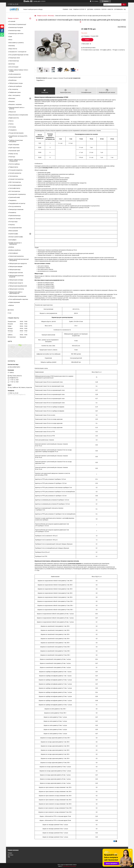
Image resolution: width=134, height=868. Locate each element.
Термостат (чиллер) (15, 219)
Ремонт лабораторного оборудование (16, 160)
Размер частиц (13, 154)
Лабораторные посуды (16, 83)
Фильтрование (13, 231)
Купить (87, 40)
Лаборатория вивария (16, 267)
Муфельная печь (14, 118)
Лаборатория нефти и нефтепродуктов (16, 293)
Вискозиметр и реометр (16, 43)
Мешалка (12, 101)
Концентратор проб (15, 77)
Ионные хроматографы (16, 237)
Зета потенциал (14, 67)
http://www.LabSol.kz (16, 376)
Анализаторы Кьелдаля (16, 27)
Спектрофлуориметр (15, 185)
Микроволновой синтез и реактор (17, 108)
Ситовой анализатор (15, 173)
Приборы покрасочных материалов (16, 141)
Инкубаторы (13, 80)
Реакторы (12, 157)
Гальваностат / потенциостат (18, 52)
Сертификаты (118, 9)
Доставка (90, 9)
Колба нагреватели (15, 74)
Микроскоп (12, 112)
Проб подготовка (14, 148)
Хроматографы (14, 234)
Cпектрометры (14, 176)
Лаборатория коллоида (16, 280)
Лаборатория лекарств (16, 283)
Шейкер (12, 247)
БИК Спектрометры (15, 182)
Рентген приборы (14, 164)
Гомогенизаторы (14, 61)
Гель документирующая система (19, 55)
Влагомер (12, 46)
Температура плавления (16, 210)
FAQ (125, 9)
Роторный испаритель (16, 170)
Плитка (11, 124)
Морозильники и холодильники (19, 115)
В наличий (12, 21)
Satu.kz (75, 865)
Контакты (97, 9)
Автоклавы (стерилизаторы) (18, 24)
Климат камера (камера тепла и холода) (19, 71)
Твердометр (13, 200)
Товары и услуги (79, 9)
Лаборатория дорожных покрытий (16, 276)
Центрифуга (13, 240)
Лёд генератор (14, 89)
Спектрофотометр (15, 188)
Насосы (11, 121)
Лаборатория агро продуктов (18, 264)
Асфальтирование (14, 302)
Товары (10, 853)
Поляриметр (13, 130)
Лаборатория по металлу (16, 289)
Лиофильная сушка (15, 92)
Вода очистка (13, 49)
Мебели (11, 305)
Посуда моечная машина (16, 133)
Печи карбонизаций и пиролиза (19, 299)
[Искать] (124, 5)
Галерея (104, 9)
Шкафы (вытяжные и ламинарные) (15, 243)
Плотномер (12, 127)
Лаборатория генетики (16, 273)
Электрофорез (14, 253)
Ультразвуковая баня (15, 228)
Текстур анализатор (15, 206)
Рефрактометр (14, 167)
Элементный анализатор (16, 256)
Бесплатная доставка (89, 48)
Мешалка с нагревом (15, 105)
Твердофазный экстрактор (17, 203)
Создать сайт (37, 1)
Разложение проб (14, 151)
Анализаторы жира (15, 31)
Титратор (12, 225)
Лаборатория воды (15, 270)
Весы (11, 40)
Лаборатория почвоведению (18, 296)
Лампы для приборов (15, 86)
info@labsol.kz (14, 378)
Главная (65, 9)
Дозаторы (12, 64)
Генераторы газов (14, 58)
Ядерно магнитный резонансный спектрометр (19, 260)
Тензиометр (13, 213)
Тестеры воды (13, 222)
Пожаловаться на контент (69, 866)
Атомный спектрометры (16, 179)
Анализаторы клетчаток (16, 34)
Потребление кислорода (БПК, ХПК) (18, 137)
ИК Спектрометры (15, 191)
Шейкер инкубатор (15, 250)
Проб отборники (14, 145)
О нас (71, 9)
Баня (11, 37)
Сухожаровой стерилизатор (17, 194)
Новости (110, 9)
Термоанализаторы (15, 216)
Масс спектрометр (15, 95)
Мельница (51, 16)
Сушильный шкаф (14, 197)
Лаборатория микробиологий (18, 286)
